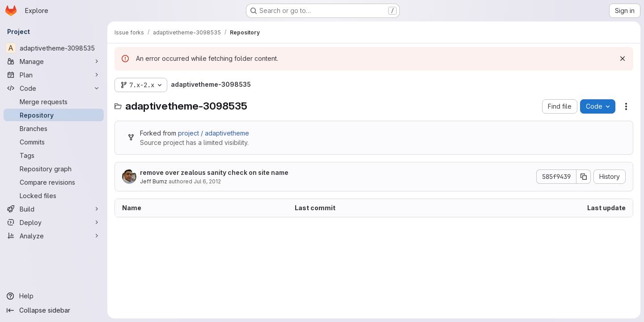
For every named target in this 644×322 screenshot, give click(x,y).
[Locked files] (54, 195)
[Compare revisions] (54, 182)
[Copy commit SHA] (584, 177)
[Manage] (54, 61)
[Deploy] (54, 222)
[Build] (54, 209)
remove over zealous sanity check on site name (214, 172)
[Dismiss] (623, 59)
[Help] (54, 296)
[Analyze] (54, 236)
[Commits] (54, 142)
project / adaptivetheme (214, 133)
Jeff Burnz (154, 181)
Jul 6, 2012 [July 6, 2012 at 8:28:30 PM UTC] (207, 181)
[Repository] (54, 115)
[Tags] (54, 155)
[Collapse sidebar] (54, 310)
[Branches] (54, 128)
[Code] (54, 88)
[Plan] (54, 75)
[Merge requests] (54, 102)
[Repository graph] (54, 169)
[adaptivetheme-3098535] (54, 48)
